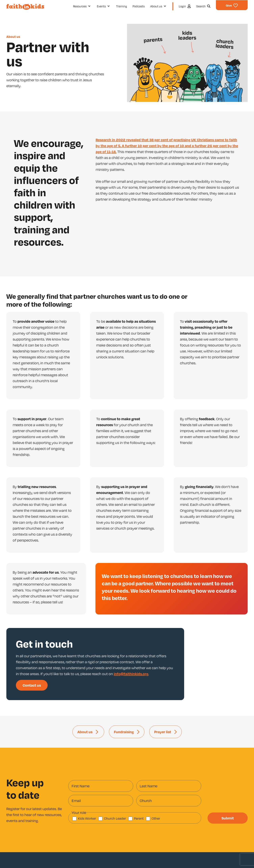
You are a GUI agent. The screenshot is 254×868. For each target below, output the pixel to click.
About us (13, 37)
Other (156, 818)
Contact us (32, 685)
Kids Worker (87, 818)
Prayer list (163, 732)
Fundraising (124, 732)
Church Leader (115, 818)
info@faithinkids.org (131, 674)
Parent (139, 818)
